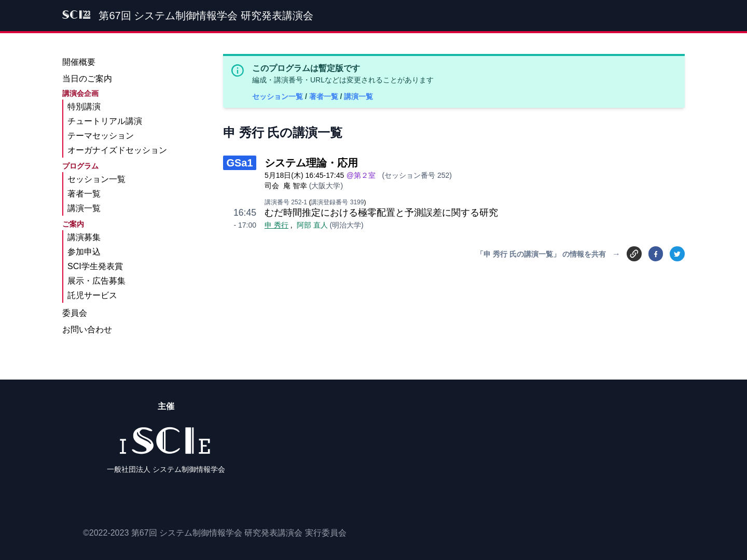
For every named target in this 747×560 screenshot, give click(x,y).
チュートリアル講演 (105, 121)
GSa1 (239, 163)
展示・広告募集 (96, 281)
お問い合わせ (87, 330)
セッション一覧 (279, 96)
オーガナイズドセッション (117, 150)
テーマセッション (101, 136)
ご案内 (73, 224)
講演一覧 (358, 96)
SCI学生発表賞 (95, 266)
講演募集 (84, 237)
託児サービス (92, 295)
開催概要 (79, 62)
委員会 (75, 313)
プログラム (80, 166)
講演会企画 (80, 93)
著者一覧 (325, 96)
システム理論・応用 (311, 163)
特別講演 (84, 107)
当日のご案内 (87, 79)
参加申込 (84, 252)
